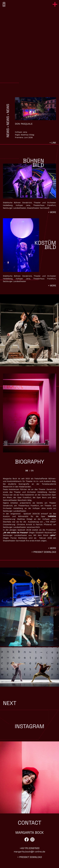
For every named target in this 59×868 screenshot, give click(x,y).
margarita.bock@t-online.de (29, 852)
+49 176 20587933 (29, 848)
